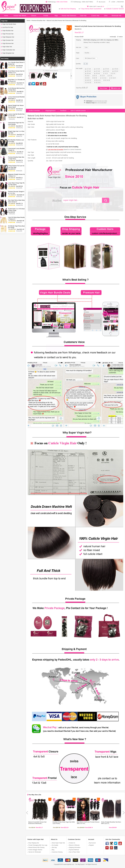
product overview (34, 111)
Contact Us (72, 843)
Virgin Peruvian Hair (7, 34)
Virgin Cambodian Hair (8, 50)
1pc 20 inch (88, 71)
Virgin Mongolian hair (8, 53)
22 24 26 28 (88, 83)
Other (106, 16)
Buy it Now (104, 88)
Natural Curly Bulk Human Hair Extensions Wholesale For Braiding (66, 21)
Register (91, 845)
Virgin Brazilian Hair (7, 31)
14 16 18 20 (112, 78)
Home (6, 16)
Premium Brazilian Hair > (39, 21)
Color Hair (83, 16)
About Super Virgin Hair (58, 843)
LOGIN (113, 2)
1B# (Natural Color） (90, 58)
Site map (54, 847)
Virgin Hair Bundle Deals (9, 24)
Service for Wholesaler (34, 852)
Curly (86, 47)
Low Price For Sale (7, 27)
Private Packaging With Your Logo (37, 845)
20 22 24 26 (107, 80)
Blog (53, 850)
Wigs (56, 16)
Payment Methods (74, 850)
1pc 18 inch (115, 69)
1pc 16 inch (106, 69)
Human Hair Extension (69, 16)
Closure (34, 16)
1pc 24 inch (106, 71)
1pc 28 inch (88, 73)
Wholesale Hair (117, 16)
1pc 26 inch (115, 71)
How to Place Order (74, 852)
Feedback (63, 111)
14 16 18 (113, 73)
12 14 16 (105, 73)
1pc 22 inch (97, 71)
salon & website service (78, 111)
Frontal (46, 16)
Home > (29, 21)
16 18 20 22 (88, 80)
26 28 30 (95, 78)
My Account (101, 2)
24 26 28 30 (97, 83)
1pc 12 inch (88, 69)
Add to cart (116, 88)
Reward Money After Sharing (36, 847)
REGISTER (120, 2)
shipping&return (50, 111)
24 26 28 (87, 78)
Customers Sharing (57, 852)
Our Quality (55, 845)
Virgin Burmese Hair (7, 43)
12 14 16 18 (103, 78)
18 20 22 (95, 76)
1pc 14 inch (97, 69)
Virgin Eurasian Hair (7, 40)
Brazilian (87, 53)
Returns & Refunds (74, 845)
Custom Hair (95, 16)
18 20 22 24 (97, 80)
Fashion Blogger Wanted (35, 850)
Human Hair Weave (20, 16)
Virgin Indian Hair (6, 47)
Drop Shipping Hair (33, 843)
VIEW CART (93, 7)
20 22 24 (102, 76)
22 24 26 (110, 76)
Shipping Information (74, 847)
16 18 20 (87, 76)
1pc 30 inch (97, 73)
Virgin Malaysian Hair (8, 37)
